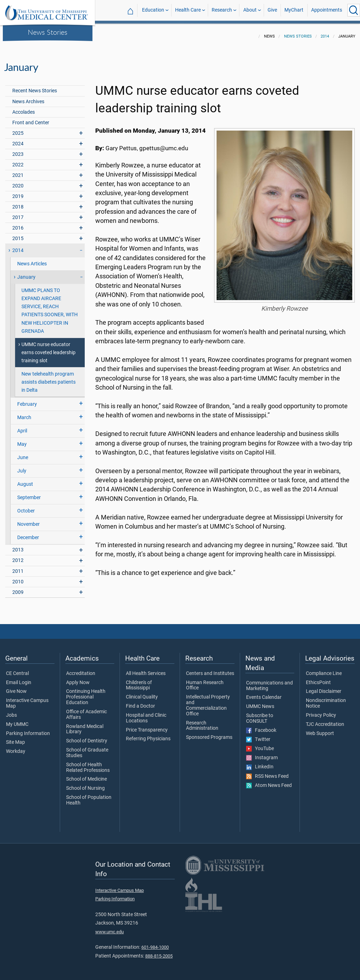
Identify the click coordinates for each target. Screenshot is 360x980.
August (25, 480)
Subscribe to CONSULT (260, 714)
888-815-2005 (159, 952)
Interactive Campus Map (27, 699)
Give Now (16, 687)
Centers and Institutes (210, 669)
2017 (18, 213)
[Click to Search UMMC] (354, 10)
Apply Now (78, 678)
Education (153, 10)
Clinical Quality (142, 693)
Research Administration (202, 722)
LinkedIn (260, 763)
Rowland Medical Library (85, 725)
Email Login (19, 678)
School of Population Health (89, 796)
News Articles (32, 260)
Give (272, 10)
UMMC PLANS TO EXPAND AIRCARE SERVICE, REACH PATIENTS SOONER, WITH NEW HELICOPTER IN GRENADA (50, 306)
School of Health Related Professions (88, 763)
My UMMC (17, 720)
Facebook (261, 726)
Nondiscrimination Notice (326, 699)
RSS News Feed (267, 772)
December (28, 533)
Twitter (258, 735)
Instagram (262, 754)
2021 (18, 171)
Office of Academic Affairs (86, 710)
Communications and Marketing (269, 682)
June (23, 453)
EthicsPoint (318, 678)
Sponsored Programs (209, 733)
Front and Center (31, 118)
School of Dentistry (87, 737)
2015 (18, 234)
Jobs (11, 711)
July (22, 467)
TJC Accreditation (325, 720)
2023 (18, 150)
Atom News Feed (269, 781)
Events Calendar (264, 693)
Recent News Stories (35, 87)
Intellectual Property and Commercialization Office (208, 701)
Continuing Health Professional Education (86, 693)
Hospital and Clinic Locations (146, 714)
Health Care (188, 10)
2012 (18, 556)
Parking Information (28, 729)
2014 (325, 32)
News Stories (48, 32)
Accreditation (81, 669)
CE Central (17, 669)
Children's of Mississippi (139, 681)
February (27, 400)
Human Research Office (205, 681)
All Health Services (146, 669)
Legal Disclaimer (324, 687)
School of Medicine (86, 775)
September (29, 493)
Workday (16, 747)
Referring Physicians (148, 735)
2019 (18, 192)
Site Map (15, 738)
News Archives (28, 97)
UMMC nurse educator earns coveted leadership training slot (49, 348)
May (22, 440)
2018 (18, 203)
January (26, 273)
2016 (18, 224)
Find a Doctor (140, 702)
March (24, 413)
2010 (18, 578)
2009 (18, 588)
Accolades (24, 108)
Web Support (320, 729)
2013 (18, 546)
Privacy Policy (321, 711)
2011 (18, 567)
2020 (18, 182)
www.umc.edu (110, 928)
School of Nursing (85, 784)
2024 (18, 140)
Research (222, 10)
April (22, 427)
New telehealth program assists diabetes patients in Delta (49, 378)
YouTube (260, 744)
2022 (18, 161)
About (250, 10)
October (26, 507)
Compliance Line (324, 669)
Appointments (327, 10)
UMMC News (260, 702)
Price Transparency (147, 726)
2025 (18, 129)
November (28, 520)
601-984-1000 (155, 943)
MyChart (294, 10)
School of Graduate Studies (87, 749)
